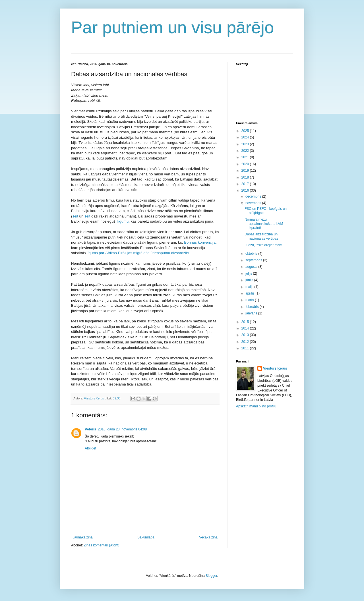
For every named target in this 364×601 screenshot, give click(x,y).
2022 (246, 151)
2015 (246, 322)
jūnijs (250, 280)
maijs (250, 287)
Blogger (211, 576)
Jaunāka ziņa (83, 537)
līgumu (123, 221)
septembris (254, 260)
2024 (246, 137)
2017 (246, 184)
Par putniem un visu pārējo (173, 27)
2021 (246, 157)
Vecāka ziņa (208, 537)
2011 (246, 348)
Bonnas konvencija (199, 242)
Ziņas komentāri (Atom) (102, 545)
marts (250, 300)
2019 (246, 171)
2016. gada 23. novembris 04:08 (122, 429)
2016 (246, 190)
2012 (246, 342)
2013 (246, 335)
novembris (254, 203)
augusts (252, 267)
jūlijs (249, 273)
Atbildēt (90, 448)
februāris (253, 307)
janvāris (252, 313)
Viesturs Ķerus (275, 368)
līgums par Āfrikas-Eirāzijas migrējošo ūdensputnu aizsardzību (138, 253)
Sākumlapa (146, 537)
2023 (246, 144)
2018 (246, 177)
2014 (246, 328)
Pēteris (90, 429)
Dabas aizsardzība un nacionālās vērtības (261, 236)
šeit (76, 216)
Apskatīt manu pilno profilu (256, 406)
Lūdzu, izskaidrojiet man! (263, 245)
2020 (246, 164)
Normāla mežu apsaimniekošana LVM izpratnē (264, 224)
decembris (254, 196)
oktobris (252, 254)
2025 (246, 131)
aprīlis (250, 293)
